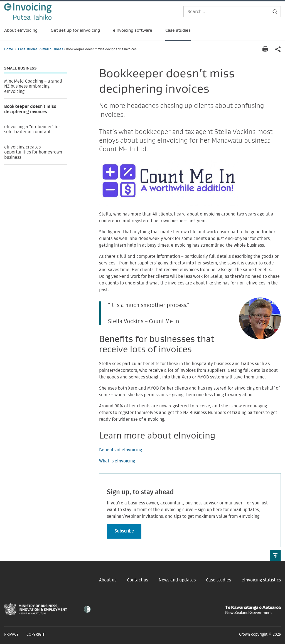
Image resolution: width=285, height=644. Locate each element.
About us (108, 580)
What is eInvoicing (117, 461)
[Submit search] (275, 12)
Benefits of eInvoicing (121, 450)
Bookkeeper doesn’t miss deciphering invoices (30, 109)
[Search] (232, 12)
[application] (278, 49)
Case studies (28, 49)
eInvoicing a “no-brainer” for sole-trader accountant (32, 129)
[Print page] (265, 49)
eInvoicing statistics (261, 580)
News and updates (177, 580)
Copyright (36, 635)
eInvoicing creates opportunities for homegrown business (33, 152)
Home (9, 49)
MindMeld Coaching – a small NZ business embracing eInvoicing (33, 86)
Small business (52, 49)
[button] (275, 555)
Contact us (137, 580)
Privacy (11, 635)
